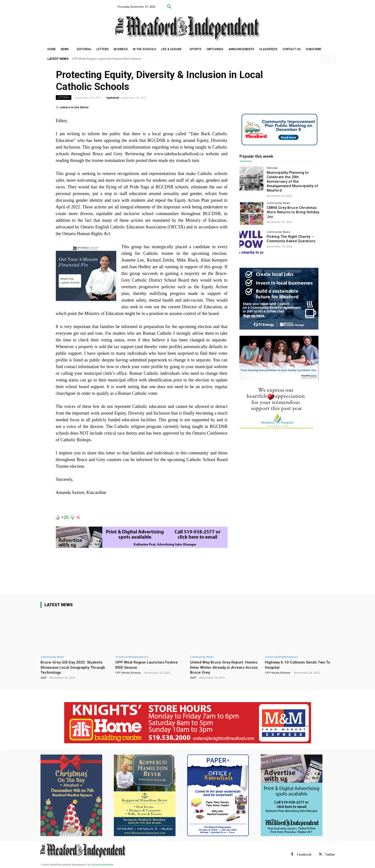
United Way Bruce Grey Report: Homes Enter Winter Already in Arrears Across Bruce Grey (219, 667)
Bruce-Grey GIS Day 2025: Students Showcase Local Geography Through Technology (75, 667)
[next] (332, 59)
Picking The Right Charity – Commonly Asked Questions (290, 233)
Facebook (304, 855)
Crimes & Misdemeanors (132, 657)
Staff (43, 678)
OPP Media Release (128, 673)
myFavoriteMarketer (102, 865)
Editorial (272, 168)
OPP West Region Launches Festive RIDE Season (107, 59)
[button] (169, 7)
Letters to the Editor (74, 107)
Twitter (330, 855)
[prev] (324, 59)
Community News (278, 197)
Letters (64, 98)
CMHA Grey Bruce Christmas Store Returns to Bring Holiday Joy (291, 206)
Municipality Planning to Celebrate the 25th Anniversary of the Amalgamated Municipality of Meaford (291, 179)
